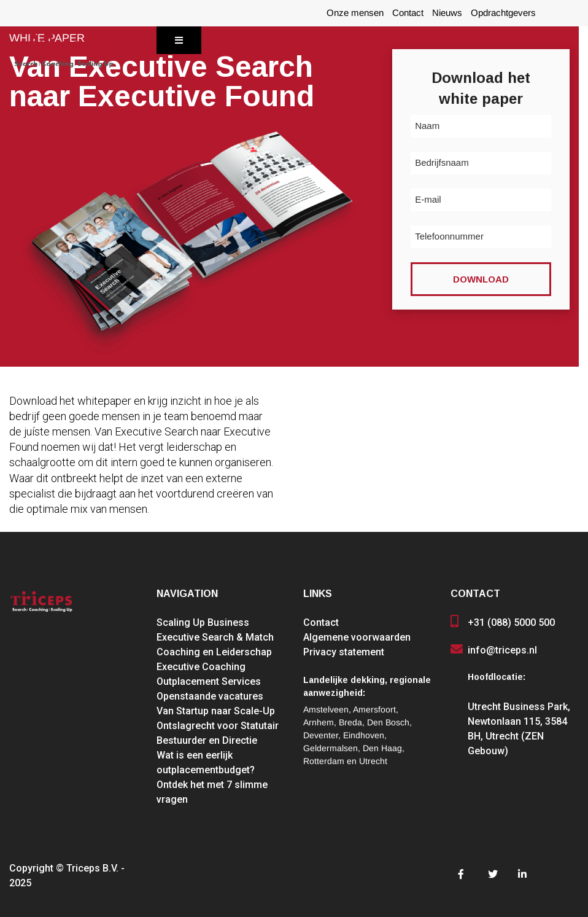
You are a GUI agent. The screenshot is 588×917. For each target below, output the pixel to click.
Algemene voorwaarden (357, 637)
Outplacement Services (209, 681)
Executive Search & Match (215, 637)
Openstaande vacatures (210, 696)
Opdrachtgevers (503, 13)
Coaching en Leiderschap (214, 652)
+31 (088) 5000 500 (511, 622)
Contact (408, 13)
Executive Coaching (201, 667)
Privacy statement (344, 652)
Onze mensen (355, 13)
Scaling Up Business (203, 622)
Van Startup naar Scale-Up (216, 711)
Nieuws (447, 13)
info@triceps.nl (502, 650)
